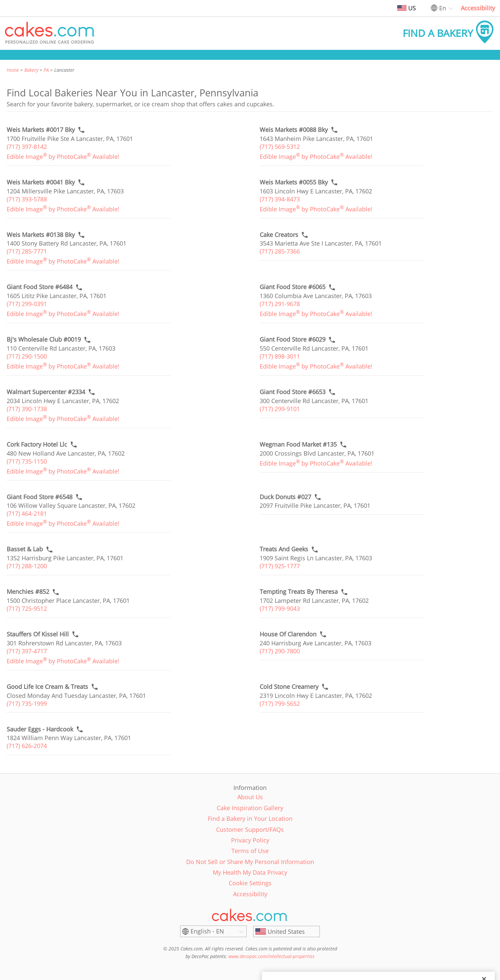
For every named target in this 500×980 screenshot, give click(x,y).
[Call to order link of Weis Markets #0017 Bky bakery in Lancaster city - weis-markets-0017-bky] (41, 130)
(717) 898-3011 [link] (280, 356)
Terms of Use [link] (250, 851)
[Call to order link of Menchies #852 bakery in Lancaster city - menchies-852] (28, 592)
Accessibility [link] (478, 8)
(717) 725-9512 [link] (27, 608)
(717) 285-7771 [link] (27, 251)
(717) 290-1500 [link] (27, 356)
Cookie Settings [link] (250, 883)
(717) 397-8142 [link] (27, 147)
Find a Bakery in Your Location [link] (250, 818)
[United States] (287, 931)
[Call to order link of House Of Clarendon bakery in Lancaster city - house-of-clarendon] (288, 634)
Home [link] (13, 70)
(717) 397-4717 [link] (27, 651)
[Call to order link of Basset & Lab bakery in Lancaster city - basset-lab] (25, 549)
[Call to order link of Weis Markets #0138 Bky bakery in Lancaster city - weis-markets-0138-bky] (41, 235)
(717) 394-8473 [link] (280, 199)
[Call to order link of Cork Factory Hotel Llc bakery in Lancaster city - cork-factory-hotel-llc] (37, 444)
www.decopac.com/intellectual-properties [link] (271, 956)
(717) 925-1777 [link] (280, 566)
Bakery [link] (31, 70)
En (443, 8)
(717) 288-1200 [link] (27, 566)
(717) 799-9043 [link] (280, 608)
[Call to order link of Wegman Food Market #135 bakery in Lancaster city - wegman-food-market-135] (298, 444)
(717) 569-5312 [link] (280, 147)
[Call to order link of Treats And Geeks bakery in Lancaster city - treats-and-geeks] (284, 549)
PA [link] (46, 70)
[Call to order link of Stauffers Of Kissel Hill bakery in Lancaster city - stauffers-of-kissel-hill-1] (38, 634)
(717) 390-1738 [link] (27, 409)
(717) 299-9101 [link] (280, 409)
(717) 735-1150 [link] (27, 461)
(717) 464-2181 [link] (27, 513)
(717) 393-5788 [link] (27, 199)
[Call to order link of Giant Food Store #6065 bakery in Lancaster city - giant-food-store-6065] (293, 287)
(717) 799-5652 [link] (280, 704)
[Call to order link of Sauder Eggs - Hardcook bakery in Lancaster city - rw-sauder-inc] (40, 729)
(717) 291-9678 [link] (280, 304)
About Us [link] (250, 797)
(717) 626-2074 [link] (27, 746)
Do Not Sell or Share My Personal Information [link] (250, 862)
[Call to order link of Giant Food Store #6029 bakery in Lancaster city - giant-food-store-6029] (293, 339)
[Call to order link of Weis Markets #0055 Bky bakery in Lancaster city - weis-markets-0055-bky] (294, 182)
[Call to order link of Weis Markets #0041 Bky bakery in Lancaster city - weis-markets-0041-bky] (41, 182)
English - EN (207, 931)
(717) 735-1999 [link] (27, 704)
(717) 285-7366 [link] (280, 251)
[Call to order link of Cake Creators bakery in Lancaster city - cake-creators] (279, 235)
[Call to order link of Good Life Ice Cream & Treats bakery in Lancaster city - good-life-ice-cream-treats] (47, 687)
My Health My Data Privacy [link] (250, 872)
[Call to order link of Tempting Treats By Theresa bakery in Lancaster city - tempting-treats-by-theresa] (299, 592)
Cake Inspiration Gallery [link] (250, 808)
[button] (50, 33)
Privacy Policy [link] (250, 840)
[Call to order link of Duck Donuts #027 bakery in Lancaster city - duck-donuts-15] (285, 497)
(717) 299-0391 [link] (27, 304)
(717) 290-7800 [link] (280, 651)
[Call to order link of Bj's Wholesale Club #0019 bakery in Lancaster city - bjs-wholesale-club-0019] (44, 339)
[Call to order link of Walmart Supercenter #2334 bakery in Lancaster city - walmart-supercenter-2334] (46, 392)
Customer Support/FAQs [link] (250, 829)
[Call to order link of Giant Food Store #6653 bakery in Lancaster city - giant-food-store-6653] (293, 392)
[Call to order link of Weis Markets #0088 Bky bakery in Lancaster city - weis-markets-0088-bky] (294, 130)
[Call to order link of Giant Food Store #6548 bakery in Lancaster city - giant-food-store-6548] (40, 497)
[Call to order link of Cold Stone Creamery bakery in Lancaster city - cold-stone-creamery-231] (289, 687)
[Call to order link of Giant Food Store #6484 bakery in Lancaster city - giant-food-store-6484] (40, 287)
